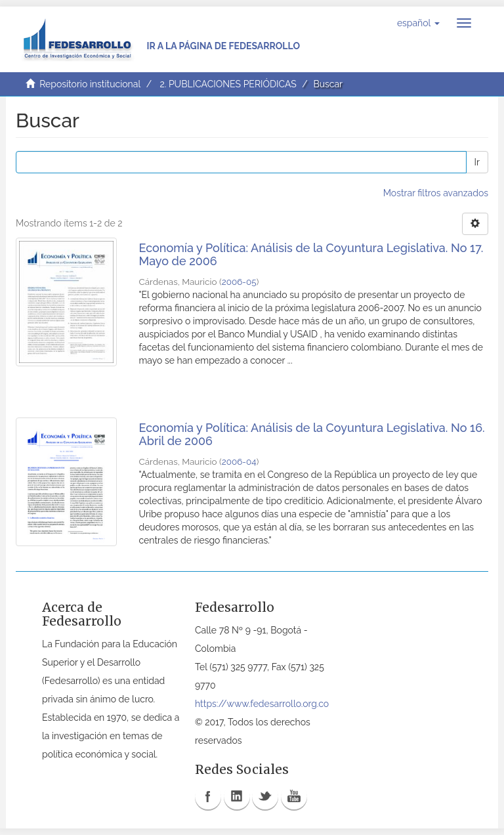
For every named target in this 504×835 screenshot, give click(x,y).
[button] (418, 23)
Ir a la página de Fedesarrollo (223, 46)
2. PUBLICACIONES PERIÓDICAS (228, 84)
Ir (477, 162)
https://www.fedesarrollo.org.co (262, 704)
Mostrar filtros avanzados (436, 193)
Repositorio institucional (90, 84)
